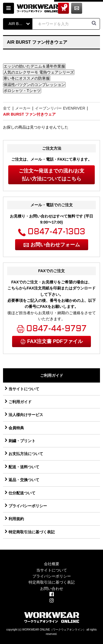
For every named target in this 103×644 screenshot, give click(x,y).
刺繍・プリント (22, 441)
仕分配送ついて (22, 493)
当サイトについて (24, 389)
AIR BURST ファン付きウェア (29, 114)
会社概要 (52, 564)
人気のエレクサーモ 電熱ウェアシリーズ (39, 72)
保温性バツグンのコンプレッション (34, 85)
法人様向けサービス (26, 415)
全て (7, 108)
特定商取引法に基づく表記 (32, 532)
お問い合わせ (94, 8)
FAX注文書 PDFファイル (55, 341)
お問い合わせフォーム (55, 245)
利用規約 (16, 519)
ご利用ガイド (20, 402)
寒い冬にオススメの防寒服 (27, 78)
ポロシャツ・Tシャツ (22, 91)
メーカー (23, 108)
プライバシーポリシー (28, 506)
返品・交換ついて (24, 480)
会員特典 (16, 428)
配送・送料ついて (24, 467)
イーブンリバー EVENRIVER (60, 108)
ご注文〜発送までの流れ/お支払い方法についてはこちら (51, 175)
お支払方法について (26, 454)
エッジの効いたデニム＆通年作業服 (34, 66)
